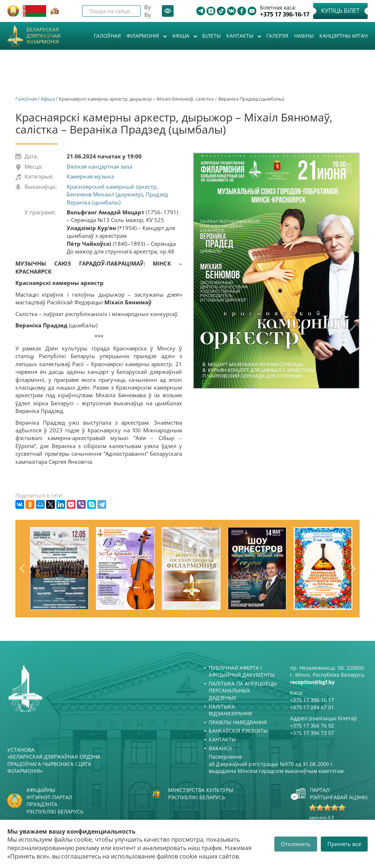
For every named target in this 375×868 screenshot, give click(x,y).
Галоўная (107, 36)
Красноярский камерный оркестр (112, 187)
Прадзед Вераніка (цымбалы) (117, 198)
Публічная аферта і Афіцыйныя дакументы (242, 671)
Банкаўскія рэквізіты (238, 731)
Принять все (344, 844)
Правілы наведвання (238, 722)
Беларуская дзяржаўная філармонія (43, 36)
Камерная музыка (90, 176)
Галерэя (277, 36)
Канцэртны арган (344, 36)
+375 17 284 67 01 (312, 707)
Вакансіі (220, 748)
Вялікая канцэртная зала (99, 166)
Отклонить (296, 844)
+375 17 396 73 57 (312, 733)
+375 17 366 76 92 (312, 726)
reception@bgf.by (312, 682)
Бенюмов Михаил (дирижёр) (105, 194)
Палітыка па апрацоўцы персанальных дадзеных (243, 691)
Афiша (181, 36)
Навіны (304, 36)
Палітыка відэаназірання (230, 710)
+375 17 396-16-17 (285, 14)
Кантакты (241, 36)
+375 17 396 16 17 (312, 700)
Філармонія (143, 36)
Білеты (211, 36)
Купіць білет (340, 11)
